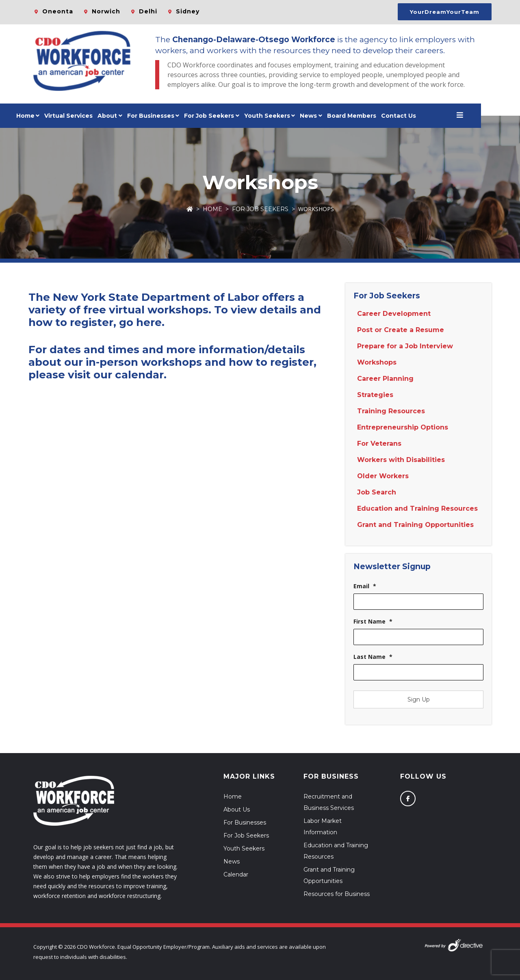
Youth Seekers (244, 848)
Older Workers (383, 476)
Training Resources (391, 411)
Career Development (394, 314)
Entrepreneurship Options (403, 427)
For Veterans (379, 444)
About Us (237, 809)
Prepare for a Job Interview (405, 346)
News (328, 116)
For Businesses (170, 116)
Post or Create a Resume (401, 330)
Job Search (377, 492)
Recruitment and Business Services (329, 802)
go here (140, 322)
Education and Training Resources (417, 508)
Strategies (375, 395)
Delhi (148, 11)
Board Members (371, 116)
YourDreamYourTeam (445, 12)
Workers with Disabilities (401, 460)
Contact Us (418, 116)
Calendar (236, 874)
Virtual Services (88, 116)
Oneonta (58, 11)
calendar (139, 375)
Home (45, 116)
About (127, 116)
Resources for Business (337, 894)
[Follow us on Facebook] (408, 799)
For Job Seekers (260, 209)
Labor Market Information (323, 827)
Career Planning (385, 379)
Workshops (377, 362)
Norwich (106, 11)
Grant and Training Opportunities (415, 525)
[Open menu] (479, 116)
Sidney (188, 11)
